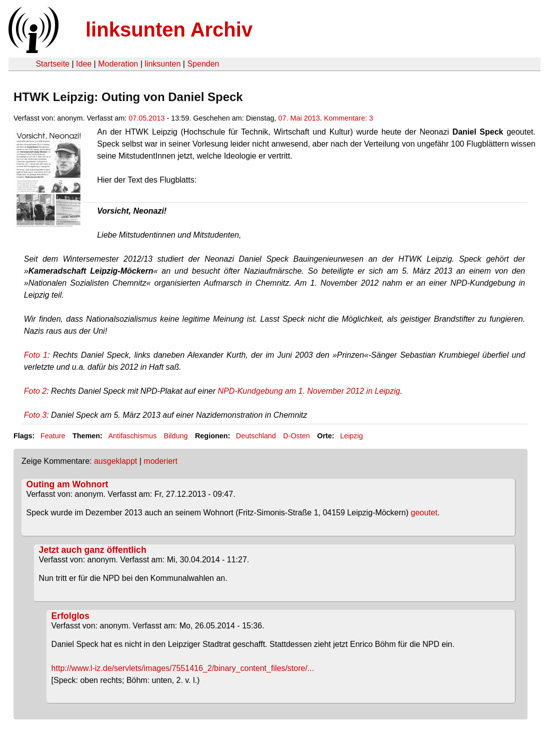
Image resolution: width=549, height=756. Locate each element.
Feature (53, 436)
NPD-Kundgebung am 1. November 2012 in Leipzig (309, 391)
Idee (84, 64)
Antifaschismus (132, 436)
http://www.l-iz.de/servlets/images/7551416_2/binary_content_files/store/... (183, 668)
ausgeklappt (115, 461)
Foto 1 (36, 355)
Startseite (52, 64)
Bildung (176, 436)
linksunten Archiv (169, 30)
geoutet (424, 513)
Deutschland (256, 436)
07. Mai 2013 (299, 118)
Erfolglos (70, 616)
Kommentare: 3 (348, 118)
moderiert (160, 461)
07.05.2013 (146, 118)
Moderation (118, 64)
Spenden (203, 64)
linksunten (162, 64)
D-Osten (296, 436)
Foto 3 (35, 415)
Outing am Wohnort (67, 484)
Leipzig (351, 436)
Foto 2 (35, 391)
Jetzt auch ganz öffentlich (93, 550)
